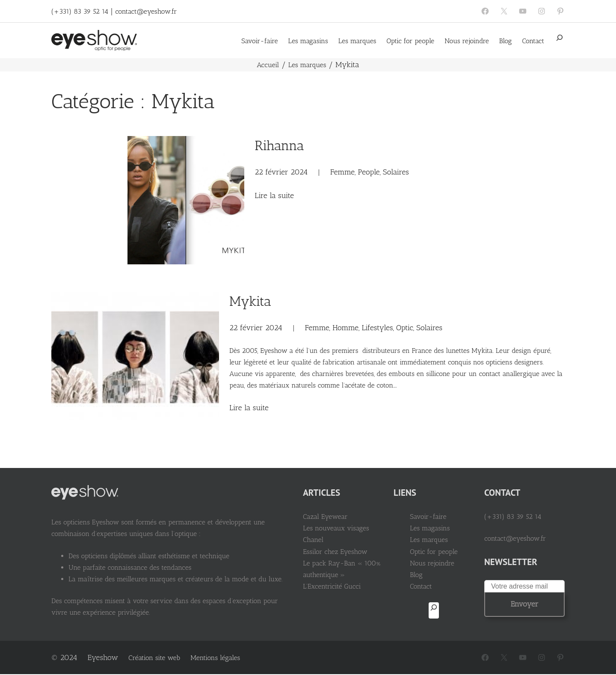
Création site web (154, 658)
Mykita (250, 301)
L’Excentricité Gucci (332, 586)
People (369, 172)
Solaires (396, 172)
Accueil (268, 65)
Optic (405, 328)
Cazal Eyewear (325, 517)
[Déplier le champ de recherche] (560, 41)
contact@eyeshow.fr (146, 11)
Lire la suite (274, 195)
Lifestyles (378, 328)
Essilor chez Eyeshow (335, 552)
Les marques (307, 65)
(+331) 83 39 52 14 (80, 11)
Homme (345, 328)
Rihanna (279, 145)
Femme (342, 172)
